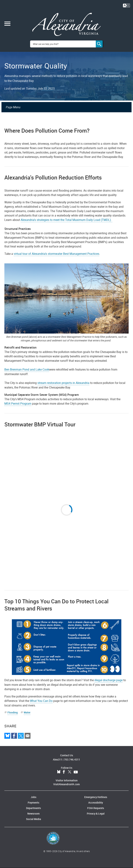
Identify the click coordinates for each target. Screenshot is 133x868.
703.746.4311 (72, 759)
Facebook (64, 772)
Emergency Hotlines (96, 797)
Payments (33, 803)
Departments (33, 808)
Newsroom (33, 814)
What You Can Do (41, 701)
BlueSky (59, 772)
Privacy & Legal (96, 814)
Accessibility (96, 803)
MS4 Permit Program (18, 404)
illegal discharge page (109, 680)
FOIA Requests (96, 808)
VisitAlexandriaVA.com (66, 784)
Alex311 (58, 759)
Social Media (34, 819)
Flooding (13, 712)
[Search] (99, 44)
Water (27, 712)
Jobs (33, 797)
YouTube (76, 772)
